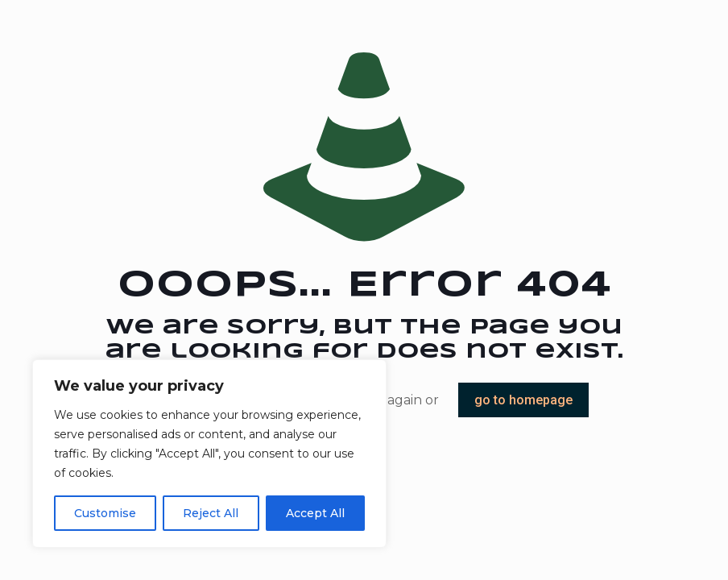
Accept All (315, 513)
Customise (105, 513)
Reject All (211, 513)
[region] (209, 454)
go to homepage (523, 400)
